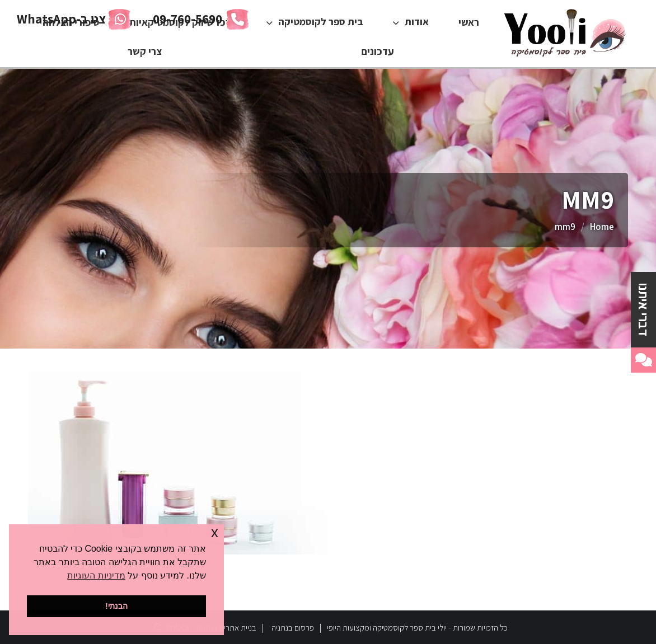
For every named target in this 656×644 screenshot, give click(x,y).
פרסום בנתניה (293, 627)
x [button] (215, 532)
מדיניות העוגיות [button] (96, 575)
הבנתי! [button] (116, 606)
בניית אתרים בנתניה (226, 627)
